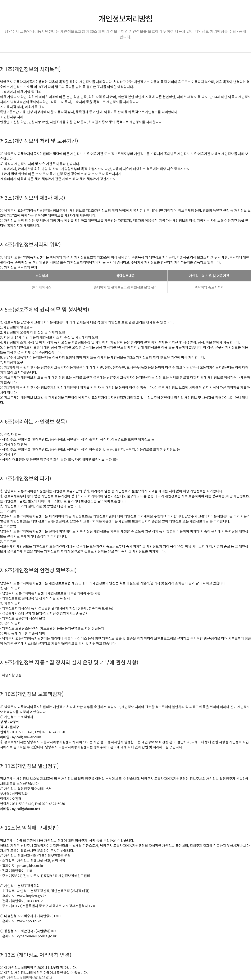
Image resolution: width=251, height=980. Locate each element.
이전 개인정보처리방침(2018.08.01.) (26, 977)
